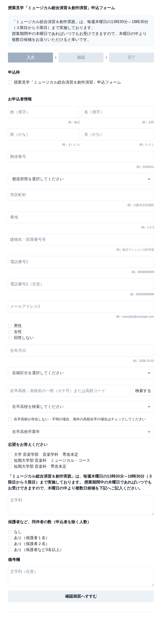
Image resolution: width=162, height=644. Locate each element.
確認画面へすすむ (81, 596)
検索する (143, 391)
